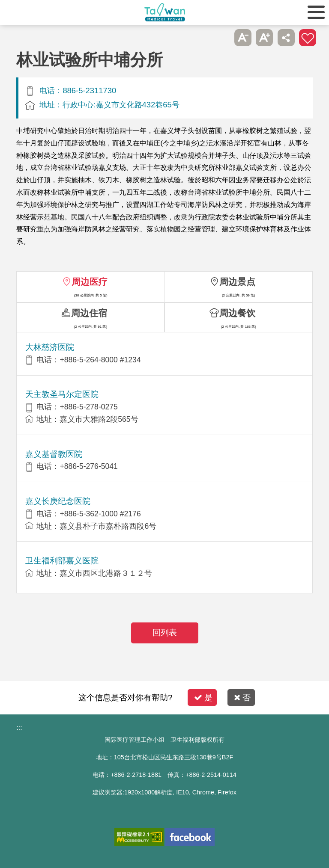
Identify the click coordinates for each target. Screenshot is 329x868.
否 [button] (242, 698)
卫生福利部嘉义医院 (62, 561)
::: (19, 727)
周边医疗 (90, 282)
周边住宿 (89, 313)
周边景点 (237, 282)
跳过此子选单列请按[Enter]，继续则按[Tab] (221, 38)
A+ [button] (264, 38)
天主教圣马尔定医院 (62, 394)
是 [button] (203, 698)
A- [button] (243, 38)
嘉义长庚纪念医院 (58, 501)
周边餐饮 (237, 313)
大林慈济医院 (50, 347)
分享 (286, 38)
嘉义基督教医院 (54, 454)
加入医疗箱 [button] (308, 38)
